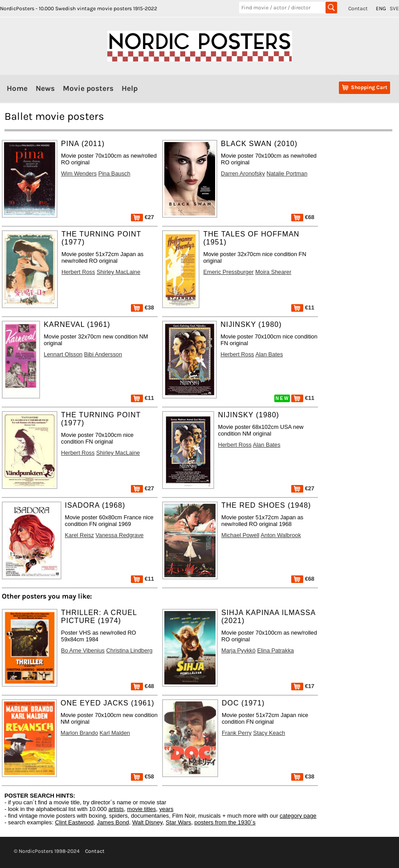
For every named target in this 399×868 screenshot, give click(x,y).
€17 (303, 686)
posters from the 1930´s (225, 822)
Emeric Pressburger (228, 272)
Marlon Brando (79, 733)
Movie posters (88, 88)
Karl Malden (115, 733)
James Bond (113, 822)
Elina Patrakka (275, 650)
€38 (142, 308)
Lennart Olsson (63, 354)
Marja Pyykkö (238, 650)
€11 (303, 308)
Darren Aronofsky (243, 173)
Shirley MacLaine (118, 272)
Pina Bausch (114, 173)
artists (116, 809)
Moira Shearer (273, 272)
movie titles (141, 809)
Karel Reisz (79, 535)
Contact (358, 8)
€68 (303, 217)
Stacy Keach (269, 733)
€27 (142, 217)
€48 (142, 686)
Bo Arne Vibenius (83, 650)
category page (298, 816)
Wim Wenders (79, 173)
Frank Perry (237, 733)
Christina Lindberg (130, 650)
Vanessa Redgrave (120, 535)
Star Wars (178, 822)
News (45, 88)
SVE (394, 8)
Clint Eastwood (74, 822)
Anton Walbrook (281, 535)
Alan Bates (269, 354)
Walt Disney (147, 822)
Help (130, 88)
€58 (142, 776)
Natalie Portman (287, 173)
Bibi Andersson (103, 354)
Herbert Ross (78, 272)
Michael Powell (240, 535)
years (167, 809)
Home (17, 88)
